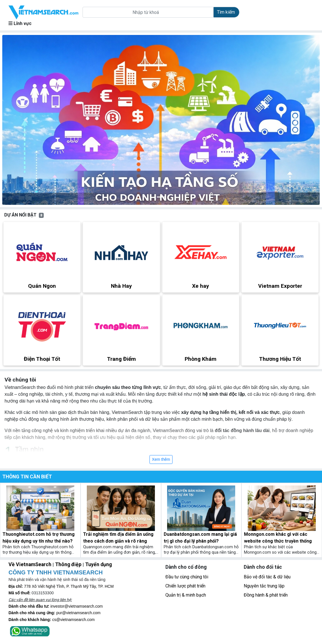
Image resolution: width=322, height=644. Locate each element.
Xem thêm (161, 459)
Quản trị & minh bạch (186, 595)
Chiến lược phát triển (185, 586)
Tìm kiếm (226, 12)
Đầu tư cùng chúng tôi (187, 577)
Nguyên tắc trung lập (264, 586)
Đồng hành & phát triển (266, 595)
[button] (26, 120)
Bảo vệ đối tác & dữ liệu (267, 577)
